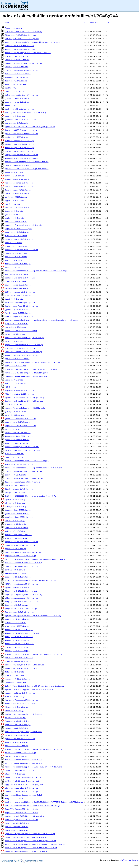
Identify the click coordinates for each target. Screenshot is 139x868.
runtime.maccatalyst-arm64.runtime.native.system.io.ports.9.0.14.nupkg (42, 320)
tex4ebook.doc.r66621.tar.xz (19, 436)
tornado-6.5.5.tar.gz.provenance (22, 158)
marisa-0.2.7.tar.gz (15, 521)
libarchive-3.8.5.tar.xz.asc (19, 46)
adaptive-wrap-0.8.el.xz (17, 102)
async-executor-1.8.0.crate (19, 239)
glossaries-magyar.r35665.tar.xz (22, 70)
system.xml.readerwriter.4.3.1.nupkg (24, 714)
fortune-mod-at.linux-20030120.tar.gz (24, 401)
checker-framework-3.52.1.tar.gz (22, 791)
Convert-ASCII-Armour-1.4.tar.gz (22, 130)
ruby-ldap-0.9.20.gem (16, 366)
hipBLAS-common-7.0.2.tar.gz (19, 141)
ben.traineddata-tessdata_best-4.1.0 (24, 795)
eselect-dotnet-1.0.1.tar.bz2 (20, 151)
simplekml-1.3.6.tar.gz (17, 324)
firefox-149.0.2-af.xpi (17, 538)
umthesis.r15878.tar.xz (17, 137)
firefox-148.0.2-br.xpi (17, 605)
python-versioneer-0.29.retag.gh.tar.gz (25, 397)
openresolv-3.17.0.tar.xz (18, 253)
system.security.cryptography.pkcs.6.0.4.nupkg (29, 689)
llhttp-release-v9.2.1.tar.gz (20, 292)
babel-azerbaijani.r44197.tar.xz (22, 95)
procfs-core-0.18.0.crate (18, 422)
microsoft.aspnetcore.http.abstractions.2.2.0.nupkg (32, 369)
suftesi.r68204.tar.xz (16, 197)
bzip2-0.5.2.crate (14, 299)
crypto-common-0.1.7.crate (18, 165)
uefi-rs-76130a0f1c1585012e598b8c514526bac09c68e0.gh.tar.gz (36, 559)
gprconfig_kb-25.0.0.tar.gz (19, 309)
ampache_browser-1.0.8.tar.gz (20, 390)
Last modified (91, 22)
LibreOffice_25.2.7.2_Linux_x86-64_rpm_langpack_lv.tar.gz (35, 686)
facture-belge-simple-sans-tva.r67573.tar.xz (28, 53)
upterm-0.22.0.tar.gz (16, 499)
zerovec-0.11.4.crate (16, 475)
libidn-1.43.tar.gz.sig (17, 56)
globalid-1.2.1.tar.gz (16, 246)
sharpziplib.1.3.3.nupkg (17, 651)
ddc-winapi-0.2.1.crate (17, 123)
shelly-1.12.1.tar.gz (16, 383)
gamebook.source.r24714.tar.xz (20, 119)
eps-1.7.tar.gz (13, 267)
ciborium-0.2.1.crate (16, 281)
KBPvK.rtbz (10, 387)
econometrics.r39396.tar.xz (19, 77)
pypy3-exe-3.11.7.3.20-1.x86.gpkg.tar (24, 784)
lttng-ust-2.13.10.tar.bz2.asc (20, 35)
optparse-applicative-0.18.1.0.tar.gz (24, 345)
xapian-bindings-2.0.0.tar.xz (20, 693)
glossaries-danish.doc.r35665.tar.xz (24, 471)
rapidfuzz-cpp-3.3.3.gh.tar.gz (20, 556)
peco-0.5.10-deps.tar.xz (17, 619)
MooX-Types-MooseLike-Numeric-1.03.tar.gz (26, 112)
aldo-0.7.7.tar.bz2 (15, 454)
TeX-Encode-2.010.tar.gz (17, 288)
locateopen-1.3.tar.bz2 (17, 67)
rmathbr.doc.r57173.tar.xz (18, 535)
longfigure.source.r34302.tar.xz (22, 155)
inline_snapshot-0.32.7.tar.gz (20, 753)
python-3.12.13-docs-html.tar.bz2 (22, 781)
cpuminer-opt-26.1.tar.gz (18, 725)
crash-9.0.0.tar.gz (15, 711)
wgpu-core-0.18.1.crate (17, 528)
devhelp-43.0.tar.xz (15, 570)
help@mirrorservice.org (129, 860)
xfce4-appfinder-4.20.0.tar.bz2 (21, 668)
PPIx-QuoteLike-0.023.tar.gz (19, 394)
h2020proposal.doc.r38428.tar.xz (22, 584)
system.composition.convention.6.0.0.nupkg (27, 461)
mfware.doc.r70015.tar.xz (18, 433)
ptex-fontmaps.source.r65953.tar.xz (23, 552)
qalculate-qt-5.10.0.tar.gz (19, 735)
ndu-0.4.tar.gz (13, 204)
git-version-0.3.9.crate (17, 98)
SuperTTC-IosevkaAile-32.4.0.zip (22, 813)
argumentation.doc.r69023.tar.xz (22, 542)
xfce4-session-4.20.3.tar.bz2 (20, 703)
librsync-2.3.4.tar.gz (16, 506)
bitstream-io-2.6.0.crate (18, 295)
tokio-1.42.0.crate (15, 672)
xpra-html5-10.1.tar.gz (17, 742)
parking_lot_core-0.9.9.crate (20, 278)
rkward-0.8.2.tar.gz (15, 774)
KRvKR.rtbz (10, 105)
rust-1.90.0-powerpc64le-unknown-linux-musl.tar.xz (31, 848)
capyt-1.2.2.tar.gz (15, 91)
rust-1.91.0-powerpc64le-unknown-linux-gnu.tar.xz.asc (33, 42)
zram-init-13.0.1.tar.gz (17, 232)
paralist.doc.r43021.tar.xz (19, 517)
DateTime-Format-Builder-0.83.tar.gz (24, 352)
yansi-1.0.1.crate (14, 380)
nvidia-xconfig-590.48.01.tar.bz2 (22, 447)
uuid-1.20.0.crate (14, 341)
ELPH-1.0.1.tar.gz (14, 457)
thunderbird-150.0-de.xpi (18, 640)
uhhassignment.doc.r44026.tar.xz (22, 598)
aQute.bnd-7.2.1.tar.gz (17, 830)
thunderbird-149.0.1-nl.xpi (19, 630)
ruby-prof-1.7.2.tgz (15, 531)
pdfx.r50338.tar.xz (15, 415)
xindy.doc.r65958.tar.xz (17, 626)
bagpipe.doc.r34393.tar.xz (18, 510)
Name (7, 22)
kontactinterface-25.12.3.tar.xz (22, 306)
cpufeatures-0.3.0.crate (17, 193)
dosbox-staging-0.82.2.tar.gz (20, 770)
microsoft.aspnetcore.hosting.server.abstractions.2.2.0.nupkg (37, 271)
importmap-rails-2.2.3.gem (18, 229)
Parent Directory (14, 28)
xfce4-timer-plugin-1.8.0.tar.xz (22, 355)
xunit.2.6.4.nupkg (14, 260)
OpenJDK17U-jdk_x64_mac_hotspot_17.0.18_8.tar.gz (30, 834)
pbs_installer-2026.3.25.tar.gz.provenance (27, 169)
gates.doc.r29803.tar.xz (17, 513)
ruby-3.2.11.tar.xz (15, 798)
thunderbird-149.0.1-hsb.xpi (19, 644)
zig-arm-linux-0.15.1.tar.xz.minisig (24, 32)
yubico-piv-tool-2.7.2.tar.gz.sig (22, 39)
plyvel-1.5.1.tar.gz (15, 503)
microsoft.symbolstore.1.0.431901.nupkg (25, 408)
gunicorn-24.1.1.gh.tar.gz (18, 577)
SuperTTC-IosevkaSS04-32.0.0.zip (22, 809)
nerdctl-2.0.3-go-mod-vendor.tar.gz (23, 777)
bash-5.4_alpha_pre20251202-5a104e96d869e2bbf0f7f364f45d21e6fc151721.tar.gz (44, 802)
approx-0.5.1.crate (15, 200)
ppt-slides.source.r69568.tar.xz (22, 134)
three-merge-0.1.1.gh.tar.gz (19, 148)
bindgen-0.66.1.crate (16, 524)
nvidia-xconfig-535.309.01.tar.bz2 (23, 450)
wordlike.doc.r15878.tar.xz (19, 443)
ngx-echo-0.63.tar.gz (16, 327)
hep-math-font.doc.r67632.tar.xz (22, 700)
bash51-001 (10, 88)
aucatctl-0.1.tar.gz (15, 116)
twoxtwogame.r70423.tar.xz (18, 190)
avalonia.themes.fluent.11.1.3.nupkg (24, 563)
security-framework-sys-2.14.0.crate (24, 225)
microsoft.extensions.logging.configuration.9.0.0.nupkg (34, 468)
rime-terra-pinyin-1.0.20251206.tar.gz (25, 665)
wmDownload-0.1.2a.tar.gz (18, 179)
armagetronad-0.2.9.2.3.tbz (19, 728)
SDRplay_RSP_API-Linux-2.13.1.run (22, 566)
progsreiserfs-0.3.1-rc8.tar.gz (21, 608)
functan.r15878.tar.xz (16, 81)
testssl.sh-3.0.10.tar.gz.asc (20, 49)
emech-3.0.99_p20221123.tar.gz (20, 545)
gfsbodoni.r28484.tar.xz (17, 682)
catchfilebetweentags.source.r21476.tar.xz (27, 162)
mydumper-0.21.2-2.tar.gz (18, 679)
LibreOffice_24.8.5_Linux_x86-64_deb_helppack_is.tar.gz (34, 749)
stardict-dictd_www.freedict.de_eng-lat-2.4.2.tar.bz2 (33, 362)
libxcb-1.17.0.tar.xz (16, 623)
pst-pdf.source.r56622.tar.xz (20, 492)
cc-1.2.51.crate (13, 429)
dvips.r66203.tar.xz (15, 334)
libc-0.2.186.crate (15, 675)
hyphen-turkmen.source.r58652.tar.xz (24, 63)
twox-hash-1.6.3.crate (16, 236)
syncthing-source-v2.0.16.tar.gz (22, 820)
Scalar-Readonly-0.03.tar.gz (19, 186)
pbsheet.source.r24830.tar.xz (20, 144)
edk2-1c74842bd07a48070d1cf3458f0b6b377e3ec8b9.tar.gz (33, 805)
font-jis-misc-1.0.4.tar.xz (19, 637)
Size (107, 22)
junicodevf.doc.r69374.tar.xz (20, 739)
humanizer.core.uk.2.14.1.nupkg (21, 331)
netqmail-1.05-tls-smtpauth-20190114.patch (27, 373)
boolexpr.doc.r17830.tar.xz (19, 485)
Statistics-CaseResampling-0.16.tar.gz (25, 338)
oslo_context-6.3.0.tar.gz (18, 285)
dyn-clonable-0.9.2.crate (18, 74)
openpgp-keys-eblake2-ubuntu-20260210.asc (26, 376)
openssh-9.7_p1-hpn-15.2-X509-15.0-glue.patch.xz (30, 127)
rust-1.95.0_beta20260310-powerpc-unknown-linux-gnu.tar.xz (35, 844)
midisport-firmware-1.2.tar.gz (20, 348)
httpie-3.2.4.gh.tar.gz (17, 707)
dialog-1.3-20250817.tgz (17, 647)
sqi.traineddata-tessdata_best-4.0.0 (24, 763)
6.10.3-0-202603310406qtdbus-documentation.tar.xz (30, 580)
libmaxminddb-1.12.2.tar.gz (19, 661)
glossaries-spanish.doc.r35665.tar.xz (24, 478)
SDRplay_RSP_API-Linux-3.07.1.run (22, 601)
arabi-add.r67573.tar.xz (17, 84)
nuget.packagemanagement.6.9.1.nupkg (24, 594)
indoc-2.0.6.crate (14, 211)
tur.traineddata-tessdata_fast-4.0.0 (24, 760)
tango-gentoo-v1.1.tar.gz (18, 264)
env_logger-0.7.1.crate (17, 274)
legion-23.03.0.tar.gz (16, 756)
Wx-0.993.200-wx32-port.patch (20, 302)
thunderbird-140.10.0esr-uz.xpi (21, 591)
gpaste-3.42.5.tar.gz (16, 549)
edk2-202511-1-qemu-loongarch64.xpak (24, 732)
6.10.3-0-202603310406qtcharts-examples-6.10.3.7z (30, 496)
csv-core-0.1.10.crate (16, 257)
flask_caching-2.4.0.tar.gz (19, 489)
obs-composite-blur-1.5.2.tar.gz (22, 788)
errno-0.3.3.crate (14, 172)
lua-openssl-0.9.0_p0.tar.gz (19, 612)
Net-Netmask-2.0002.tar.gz (18, 313)
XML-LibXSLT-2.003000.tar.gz (19, 464)
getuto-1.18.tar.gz (15, 176)
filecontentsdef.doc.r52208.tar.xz (23, 482)
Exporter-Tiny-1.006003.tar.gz (20, 426)
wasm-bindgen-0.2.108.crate (19, 316)
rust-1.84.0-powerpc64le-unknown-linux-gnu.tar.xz (30, 841)
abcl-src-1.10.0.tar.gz (17, 746)
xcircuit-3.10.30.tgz (16, 718)
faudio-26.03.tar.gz (15, 696)
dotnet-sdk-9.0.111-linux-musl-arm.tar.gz (26, 837)
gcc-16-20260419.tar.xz (17, 827)
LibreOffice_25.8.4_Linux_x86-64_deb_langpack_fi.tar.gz (34, 654)
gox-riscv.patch (13, 214)
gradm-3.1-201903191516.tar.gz (20, 419)
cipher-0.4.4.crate (15, 218)
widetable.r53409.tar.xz (17, 60)
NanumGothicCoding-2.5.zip (18, 721)
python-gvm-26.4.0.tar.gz (18, 587)
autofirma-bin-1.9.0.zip (17, 823)
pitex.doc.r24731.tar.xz (17, 440)
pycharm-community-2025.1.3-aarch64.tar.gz (27, 851)
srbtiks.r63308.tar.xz (16, 221)
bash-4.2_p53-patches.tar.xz (19, 109)
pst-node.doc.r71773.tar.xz (19, 658)
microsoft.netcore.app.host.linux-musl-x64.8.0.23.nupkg (34, 767)
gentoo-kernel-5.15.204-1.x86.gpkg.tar (25, 816)
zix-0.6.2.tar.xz (14, 404)
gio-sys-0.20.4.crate (16, 411)
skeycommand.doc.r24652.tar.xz (20, 573)
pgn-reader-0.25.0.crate (17, 359)
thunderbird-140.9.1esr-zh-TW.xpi (22, 633)
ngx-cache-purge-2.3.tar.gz (19, 183)
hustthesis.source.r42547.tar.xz (22, 250)
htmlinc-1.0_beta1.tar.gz (18, 207)
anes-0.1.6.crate (14, 243)
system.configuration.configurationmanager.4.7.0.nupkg (33, 616)
